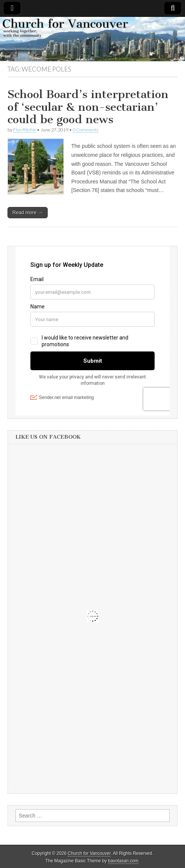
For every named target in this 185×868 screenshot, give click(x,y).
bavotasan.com (123, 861)
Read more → (28, 212)
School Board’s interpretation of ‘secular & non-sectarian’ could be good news (88, 107)
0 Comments (86, 130)
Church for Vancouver (89, 853)
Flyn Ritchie (25, 130)
